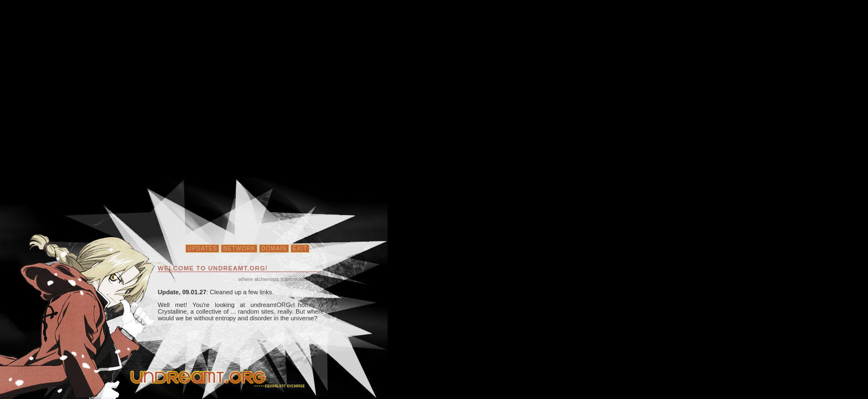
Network (239, 249)
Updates (203, 249)
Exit (300, 249)
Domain (274, 249)
